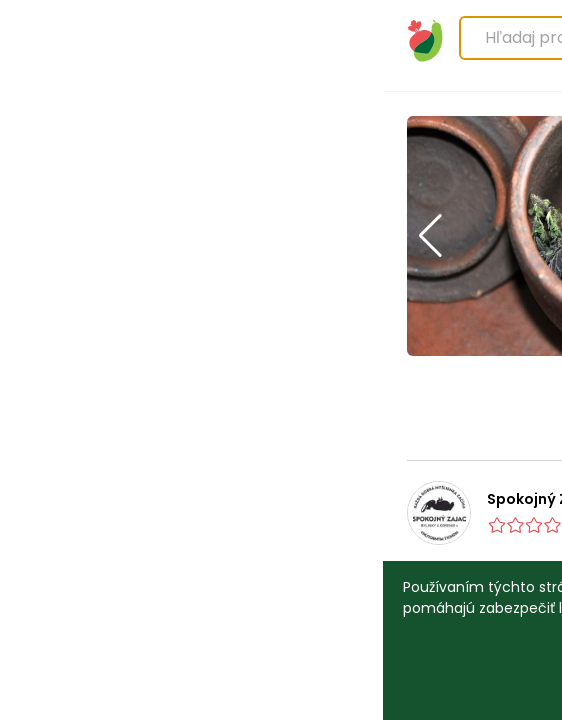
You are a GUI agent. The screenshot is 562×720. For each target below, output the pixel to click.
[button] (47, 236)
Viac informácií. (323, 608)
